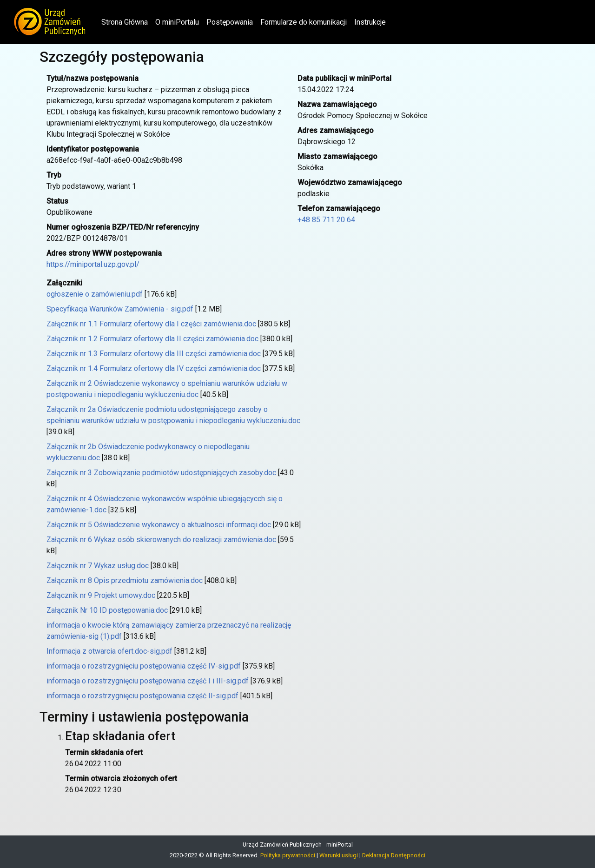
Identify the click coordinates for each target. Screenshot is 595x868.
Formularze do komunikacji (304, 22)
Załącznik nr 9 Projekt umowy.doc (101, 595)
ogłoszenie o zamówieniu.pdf (95, 294)
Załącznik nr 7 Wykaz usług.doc (98, 566)
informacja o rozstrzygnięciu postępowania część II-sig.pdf (142, 696)
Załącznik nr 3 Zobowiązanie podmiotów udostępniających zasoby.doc (161, 473)
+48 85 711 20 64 (326, 220)
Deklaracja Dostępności (394, 855)
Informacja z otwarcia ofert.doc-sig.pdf (109, 651)
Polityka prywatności (288, 855)
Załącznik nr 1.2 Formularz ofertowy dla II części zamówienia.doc (152, 339)
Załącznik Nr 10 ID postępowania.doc (107, 610)
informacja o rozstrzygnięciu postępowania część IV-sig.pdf (144, 666)
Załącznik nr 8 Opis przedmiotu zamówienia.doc (125, 580)
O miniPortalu (177, 22)
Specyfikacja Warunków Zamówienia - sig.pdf (120, 309)
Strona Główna (126, 21)
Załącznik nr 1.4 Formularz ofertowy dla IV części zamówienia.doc (154, 368)
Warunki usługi (339, 855)
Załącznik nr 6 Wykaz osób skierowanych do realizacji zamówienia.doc (161, 540)
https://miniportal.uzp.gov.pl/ (93, 264)
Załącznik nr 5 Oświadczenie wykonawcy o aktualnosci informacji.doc (159, 525)
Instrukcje (370, 22)
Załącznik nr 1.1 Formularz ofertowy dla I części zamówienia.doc (151, 324)
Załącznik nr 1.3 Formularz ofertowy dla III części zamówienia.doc (154, 354)
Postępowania (230, 22)
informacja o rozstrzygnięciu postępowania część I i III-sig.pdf (148, 681)
